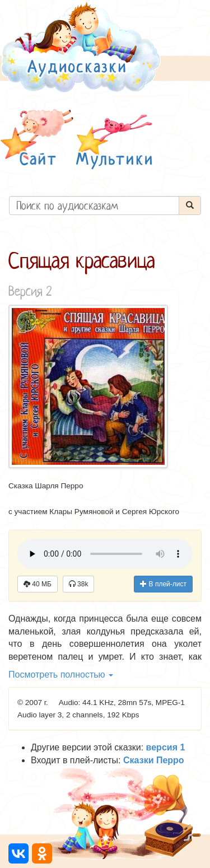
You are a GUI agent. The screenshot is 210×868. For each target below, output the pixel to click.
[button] (37, 139)
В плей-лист (163, 584)
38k (79, 584)
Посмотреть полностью (61, 675)
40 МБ (38, 584)
